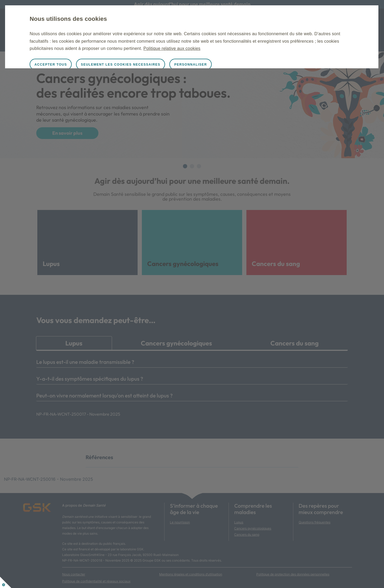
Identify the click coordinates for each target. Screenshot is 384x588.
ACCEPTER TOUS (76, 65)
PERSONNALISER (216, 65)
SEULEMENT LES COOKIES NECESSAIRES (146, 65)
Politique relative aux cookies (285, 48)
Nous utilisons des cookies (93, 19)
